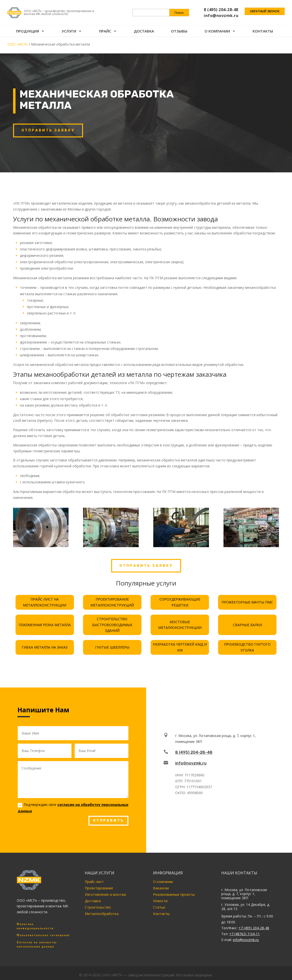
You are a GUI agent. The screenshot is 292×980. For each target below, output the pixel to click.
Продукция (28, 26)
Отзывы (181, 26)
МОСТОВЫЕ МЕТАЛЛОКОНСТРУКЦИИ (180, 625)
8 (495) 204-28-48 (194, 752)
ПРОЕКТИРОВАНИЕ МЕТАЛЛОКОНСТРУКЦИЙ (112, 602)
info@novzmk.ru (191, 763)
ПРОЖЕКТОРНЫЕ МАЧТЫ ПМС (247, 602)
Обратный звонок (265, 9)
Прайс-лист (94, 882)
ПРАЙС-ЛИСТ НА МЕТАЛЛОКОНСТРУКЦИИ (45, 602)
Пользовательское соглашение (43, 935)
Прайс (106, 26)
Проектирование (99, 888)
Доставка (145, 26)
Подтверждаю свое (73, 808)
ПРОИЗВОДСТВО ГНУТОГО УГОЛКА (247, 647)
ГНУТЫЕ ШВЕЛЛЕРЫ (112, 647)
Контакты (266, 26)
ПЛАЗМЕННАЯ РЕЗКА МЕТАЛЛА (45, 625)
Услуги (70, 26)
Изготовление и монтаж (105, 894)
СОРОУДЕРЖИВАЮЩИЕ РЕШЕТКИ (180, 602)
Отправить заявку (48, 130)
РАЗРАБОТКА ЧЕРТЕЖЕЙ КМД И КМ (180, 647)
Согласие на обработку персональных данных (37, 944)
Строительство (98, 907)
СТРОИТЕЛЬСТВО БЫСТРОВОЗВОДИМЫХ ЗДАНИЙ (112, 625)
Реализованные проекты (174, 894)
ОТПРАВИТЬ (108, 821)
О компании (219, 26)
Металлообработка (102, 914)
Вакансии (161, 888)
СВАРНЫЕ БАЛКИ (247, 625)
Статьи (159, 907)
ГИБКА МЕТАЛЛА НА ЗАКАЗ (45, 647)
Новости (160, 901)
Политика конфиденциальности (35, 926)
